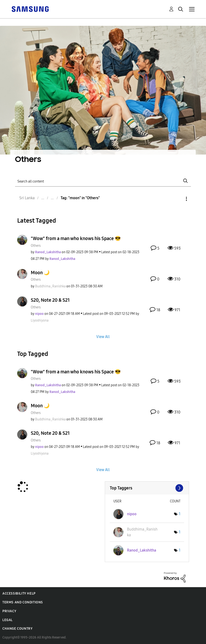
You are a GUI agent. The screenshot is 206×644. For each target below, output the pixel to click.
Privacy (9, 611)
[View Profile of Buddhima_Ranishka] (50, 286)
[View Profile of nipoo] (39, 314)
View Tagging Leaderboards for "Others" (147, 488)
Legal (8, 620)
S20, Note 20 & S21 (50, 300)
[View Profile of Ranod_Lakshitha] (48, 252)
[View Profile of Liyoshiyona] (40, 320)
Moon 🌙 (40, 273)
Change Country (17, 629)
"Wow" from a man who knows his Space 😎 (76, 238)
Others (36, 246)
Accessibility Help (19, 593)
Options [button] (178, 199)
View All (103, 336)
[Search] (103, 181)
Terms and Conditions (23, 602)
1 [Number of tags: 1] (180, 514)
